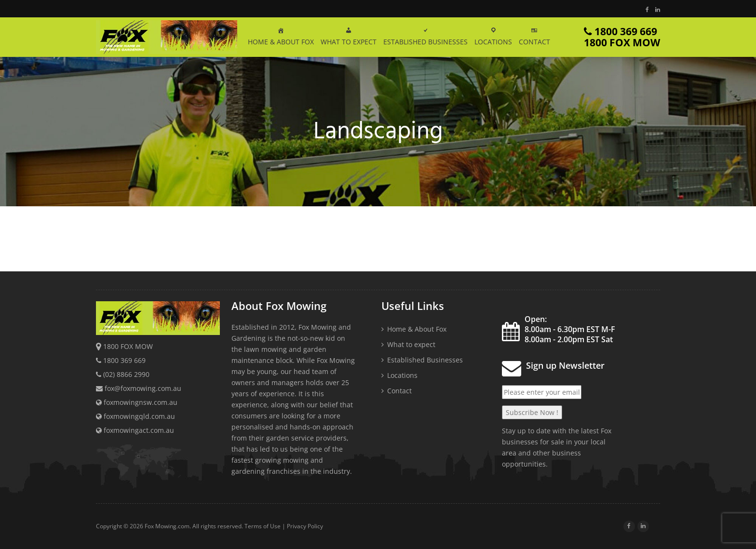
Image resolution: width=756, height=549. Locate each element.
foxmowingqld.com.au (135, 416)
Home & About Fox (417, 329)
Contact (399, 391)
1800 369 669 (622, 37)
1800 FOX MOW (128, 346)
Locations (402, 375)
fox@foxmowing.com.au (143, 388)
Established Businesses (425, 360)
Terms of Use (263, 526)
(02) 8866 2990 (126, 374)
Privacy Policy (305, 526)
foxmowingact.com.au (135, 430)
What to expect (411, 344)
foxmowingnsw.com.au (137, 402)
